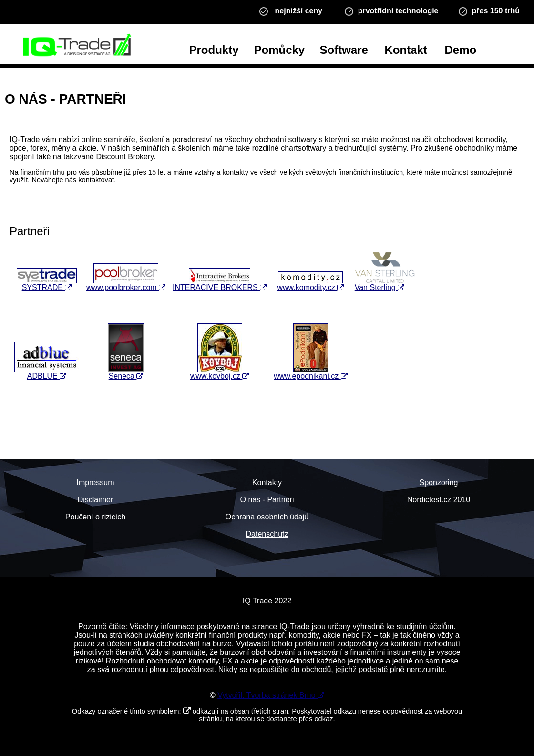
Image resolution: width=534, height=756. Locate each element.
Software (344, 50)
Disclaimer (96, 500)
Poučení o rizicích (95, 517)
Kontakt (406, 50)
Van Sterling (385, 284)
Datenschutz (267, 534)
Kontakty (267, 482)
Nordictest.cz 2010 (439, 500)
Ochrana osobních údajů (267, 517)
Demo (461, 50)
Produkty (214, 50)
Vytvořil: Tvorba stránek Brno (271, 695)
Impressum (95, 482)
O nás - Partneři (267, 500)
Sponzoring (439, 482)
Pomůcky (280, 50)
